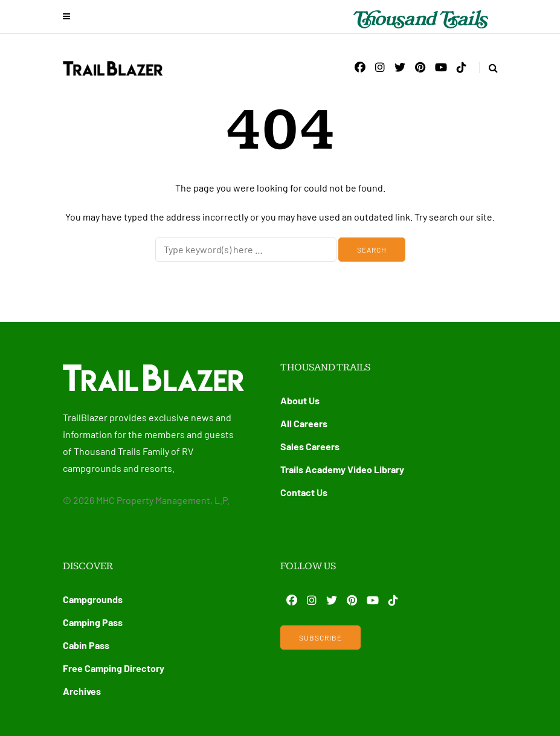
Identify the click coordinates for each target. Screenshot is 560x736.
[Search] (246, 250)
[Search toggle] (488, 67)
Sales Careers (310, 446)
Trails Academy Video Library (342, 469)
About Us (300, 400)
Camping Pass (93, 622)
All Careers (304, 423)
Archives (82, 691)
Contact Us (304, 492)
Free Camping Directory (114, 668)
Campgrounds (93, 599)
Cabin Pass (86, 645)
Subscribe (320, 638)
